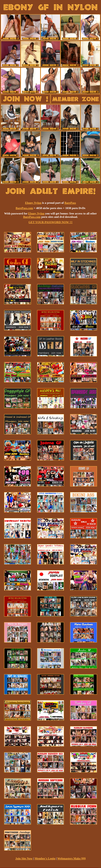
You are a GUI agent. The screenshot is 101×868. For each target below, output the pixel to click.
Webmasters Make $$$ (72, 858)
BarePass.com (24, 208)
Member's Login (45, 858)
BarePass (70, 203)
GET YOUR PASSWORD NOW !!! (50, 222)
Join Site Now (24, 858)
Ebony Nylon (33, 203)
